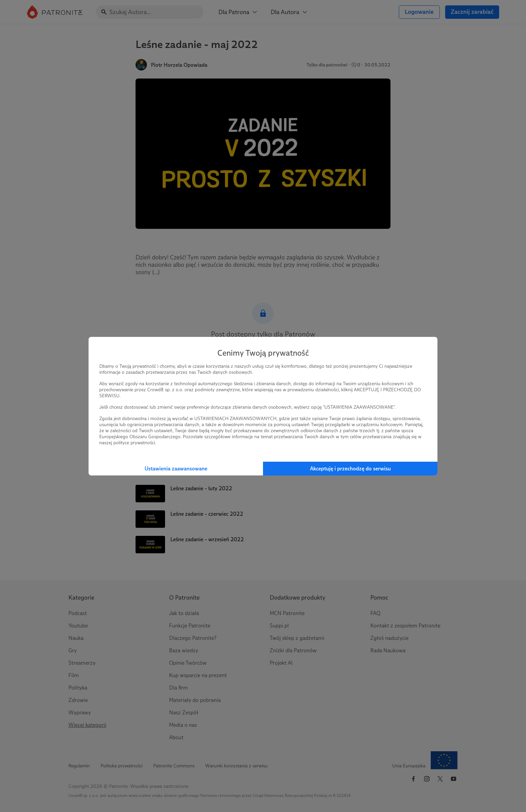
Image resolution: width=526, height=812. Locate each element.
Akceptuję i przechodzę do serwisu (350, 469)
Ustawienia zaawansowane (176, 469)
